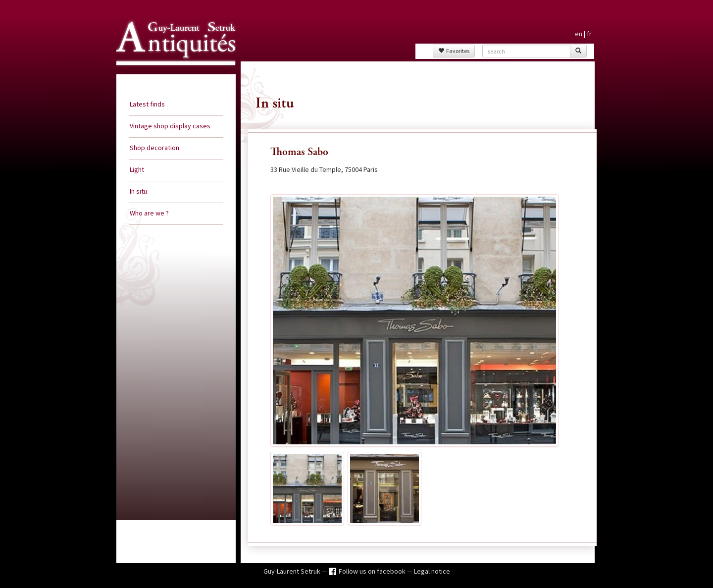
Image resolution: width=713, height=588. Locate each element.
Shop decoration (154, 148)
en (579, 34)
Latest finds (147, 104)
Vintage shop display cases (170, 126)
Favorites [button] (454, 51)
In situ (138, 191)
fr (589, 34)
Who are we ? (149, 213)
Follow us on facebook (373, 571)
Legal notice (432, 571)
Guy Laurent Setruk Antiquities (173, 74)
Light (137, 169)
